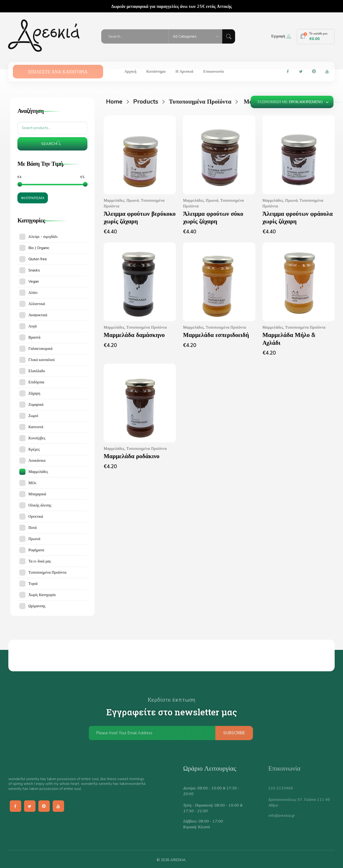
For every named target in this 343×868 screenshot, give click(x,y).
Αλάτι (33, 293)
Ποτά (32, 528)
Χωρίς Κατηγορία (42, 595)
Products (146, 102)
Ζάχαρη (34, 393)
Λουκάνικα (37, 461)
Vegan (34, 281)
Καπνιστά (36, 427)
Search (49, 144)
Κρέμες (34, 449)
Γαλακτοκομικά (40, 349)
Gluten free (38, 259)
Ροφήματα (36, 550)
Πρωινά (133, 201)
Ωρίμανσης (37, 606)
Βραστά (34, 337)
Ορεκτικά (36, 517)
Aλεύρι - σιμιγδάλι (43, 237)
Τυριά (33, 584)
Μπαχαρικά (37, 494)
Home (114, 102)
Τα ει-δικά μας (40, 561)
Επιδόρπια (36, 382)
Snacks (34, 270)
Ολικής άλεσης (40, 505)
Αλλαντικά (37, 304)
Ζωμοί (33, 416)
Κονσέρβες (37, 438)
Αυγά (33, 326)
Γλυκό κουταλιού (42, 360)
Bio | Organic (39, 248)
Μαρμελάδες (114, 201)
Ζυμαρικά (36, 405)
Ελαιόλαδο (37, 371)
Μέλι (32, 483)
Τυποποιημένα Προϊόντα (200, 102)
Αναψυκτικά (38, 315)
